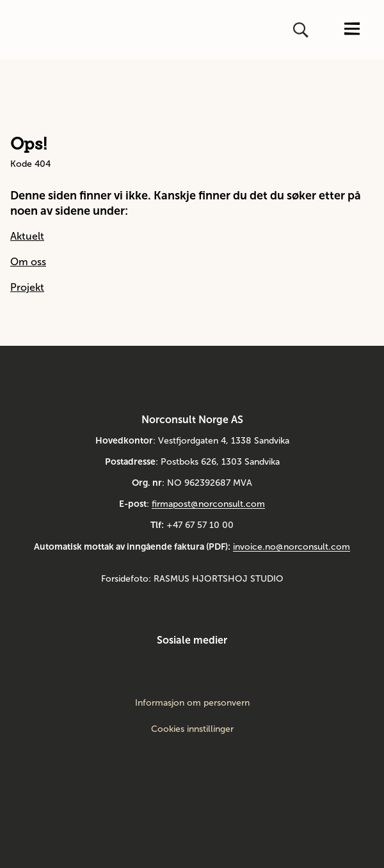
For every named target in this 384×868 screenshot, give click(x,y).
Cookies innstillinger (192, 729)
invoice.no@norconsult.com (292, 547)
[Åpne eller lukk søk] (302, 30)
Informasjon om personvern (192, 703)
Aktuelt (27, 236)
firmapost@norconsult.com (208, 504)
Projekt (27, 287)
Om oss (28, 262)
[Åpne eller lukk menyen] (352, 30)
